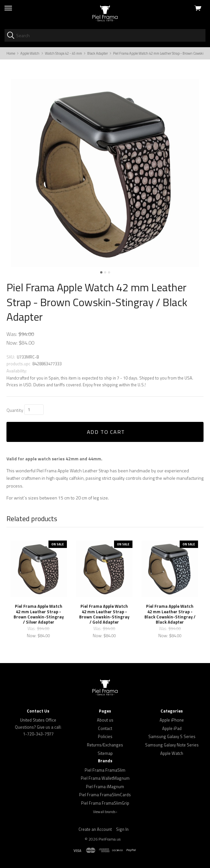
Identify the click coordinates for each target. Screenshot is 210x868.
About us (105, 720)
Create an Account (95, 829)
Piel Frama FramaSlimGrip (105, 803)
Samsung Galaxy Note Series (172, 745)
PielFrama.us (110, 839)
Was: (12, 334)
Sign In (122, 829)
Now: (12, 343)
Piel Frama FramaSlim (105, 770)
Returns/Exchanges (105, 745)
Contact (105, 728)
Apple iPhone (172, 720)
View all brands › (105, 812)
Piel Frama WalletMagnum (105, 778)
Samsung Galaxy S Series (172, 736)
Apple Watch (172, 753)
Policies (105, 736)
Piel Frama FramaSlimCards (105, 795)
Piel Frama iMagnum (105, 787)
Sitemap (105, 753)
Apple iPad (172, 728)
